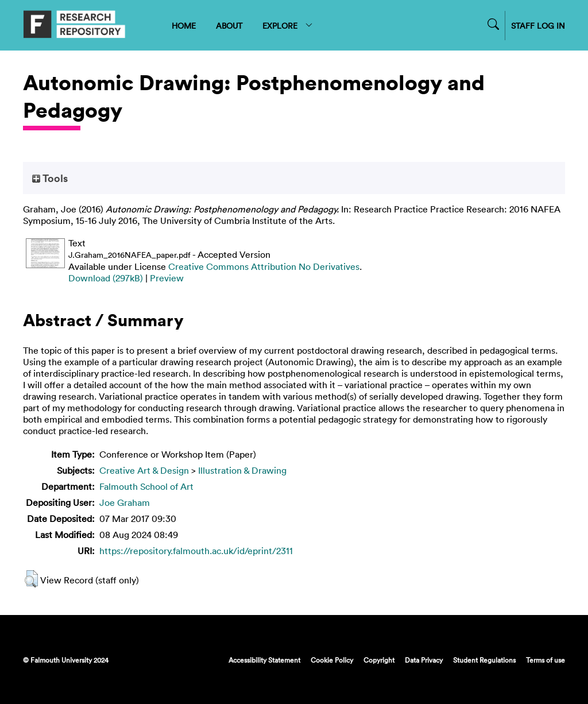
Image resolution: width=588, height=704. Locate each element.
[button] (31, 579)
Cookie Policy (332, 660)
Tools (50, 178)
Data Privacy (424, 660)
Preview (167, 278)
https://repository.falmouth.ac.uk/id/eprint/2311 (196, 551)
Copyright (379, 660)
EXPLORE (288, 26)
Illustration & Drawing (242, 470)
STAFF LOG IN (538, 26)
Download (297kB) (106, 278)
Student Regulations (484, 660)
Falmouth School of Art (146, 486)
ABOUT (229, 26)
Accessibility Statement (264, 660)
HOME (184, 26)
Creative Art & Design (144, 470)
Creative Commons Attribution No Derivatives (264, 266)
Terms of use (546, 660)
